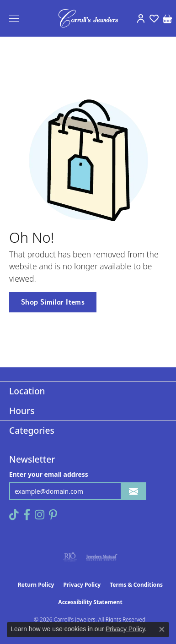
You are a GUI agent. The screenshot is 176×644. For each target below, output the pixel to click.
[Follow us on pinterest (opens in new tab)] (53, 515)
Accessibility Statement (90, 602)
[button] (141, 18)
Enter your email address (49, 474)
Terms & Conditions (136, 585)
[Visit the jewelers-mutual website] (102, 557)
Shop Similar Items (53, 302)
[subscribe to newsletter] (133, 491)
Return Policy (36, 585)
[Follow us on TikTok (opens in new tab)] (14, 515)
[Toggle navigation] (14, 19)
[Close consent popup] (162, 629)
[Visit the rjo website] (70, 557)
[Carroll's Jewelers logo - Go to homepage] (88, 18)
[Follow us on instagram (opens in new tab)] (40, 515)
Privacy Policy (82, 585)
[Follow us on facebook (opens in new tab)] (27, 515)
